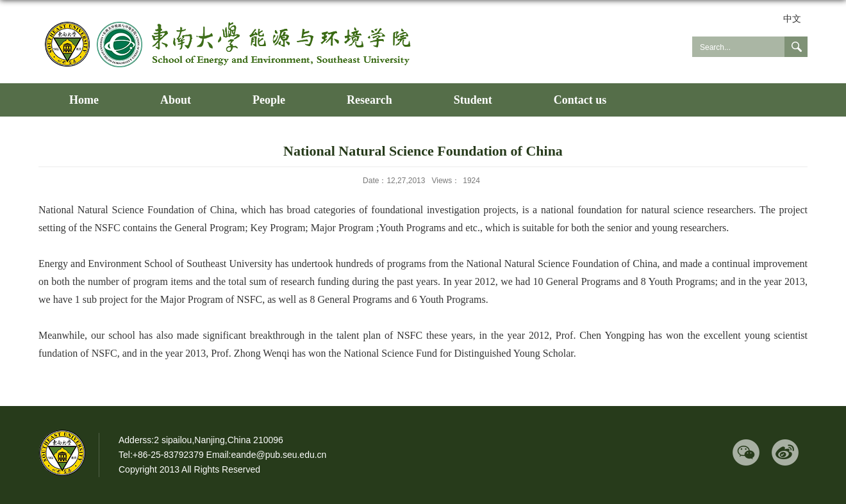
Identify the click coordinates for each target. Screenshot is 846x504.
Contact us (580, 100)
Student (473, 100)
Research (369, 100)
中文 (792, 19)
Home (84, 100)
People (269, 100)
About (176, 100)
